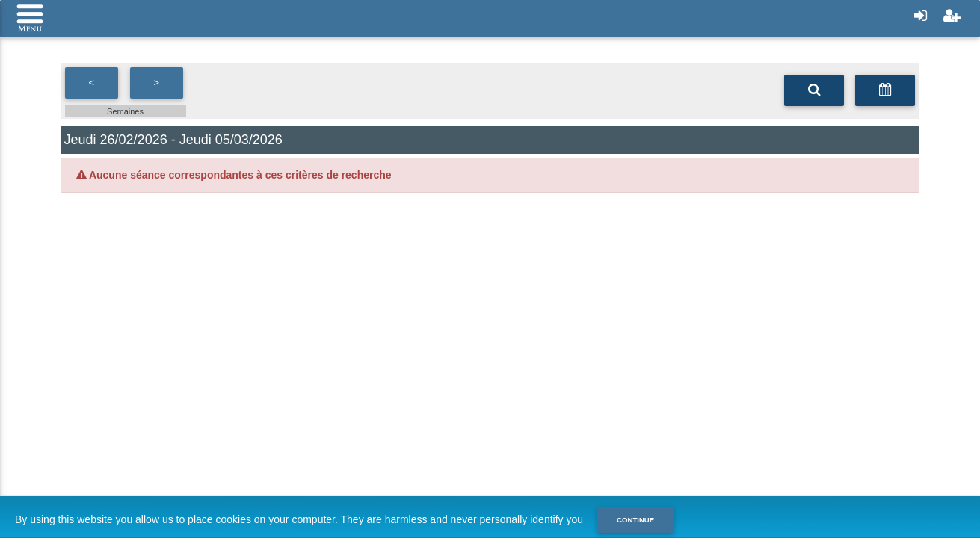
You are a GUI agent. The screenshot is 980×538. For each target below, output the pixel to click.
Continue (635, 520)
